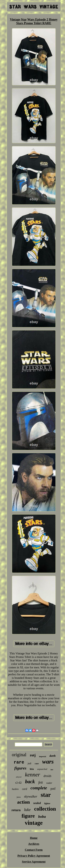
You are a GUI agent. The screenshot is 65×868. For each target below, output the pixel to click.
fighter (47, 803)
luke (27, 810)
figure (28, 816)
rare (19, 762)
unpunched (42, 769)
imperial (43, 756)
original (19, 755)
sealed (37, 803)
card (25, 789)
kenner (32, 775)
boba (42, 816)
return (16, 810)
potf (53, 789)
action (23, 802)
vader (49, 783)
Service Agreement (34, 862)
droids (47, 776)
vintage (34, 823)
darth (53, 756)
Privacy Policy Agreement (34, 856)
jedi (29, 763)
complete (39, 788)
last (52, 770)
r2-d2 (18, 783)
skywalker (31, 796)
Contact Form (34, 850)
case (37, 763)
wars (48, 762)
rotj (33, 755)
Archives (34, 844)
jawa (19, 797)
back (30, 782)
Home (34, 838)
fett (41, 782)
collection (45, 809)
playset (19, 777)
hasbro (15, 789)
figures (20, 768)
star (46, 795)
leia (32, 769)
